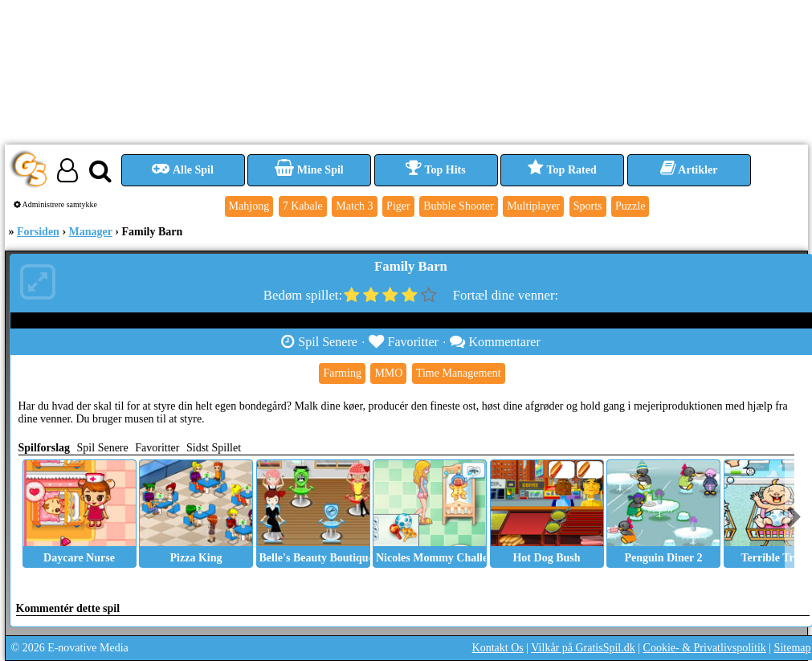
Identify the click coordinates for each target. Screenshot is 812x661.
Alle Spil (183, 170)
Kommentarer (495, 342)
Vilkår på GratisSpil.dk (583, 648)
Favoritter (404, 342)
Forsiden (38, 232)
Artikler (689, 170)
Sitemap (793, 648)
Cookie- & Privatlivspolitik (705, 648)
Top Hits (435, 170)
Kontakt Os (498, 648)
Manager (91, 232)
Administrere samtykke (56, 204)
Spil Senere (319, 342)
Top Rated (562, 170)
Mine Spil (309, 170)
